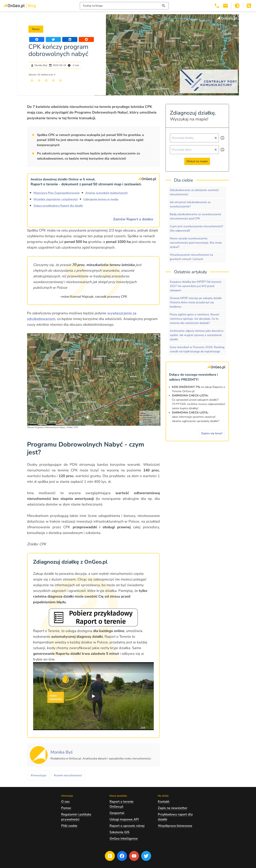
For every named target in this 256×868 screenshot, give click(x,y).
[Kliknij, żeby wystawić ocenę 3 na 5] (46, 80)
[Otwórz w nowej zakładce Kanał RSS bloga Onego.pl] (249, 6)
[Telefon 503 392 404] (217, 6)
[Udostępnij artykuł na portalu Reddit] (86, 39)
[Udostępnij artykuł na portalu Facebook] (37, 39)
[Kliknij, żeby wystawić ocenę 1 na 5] (32, 80)
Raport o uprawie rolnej (127, 826)
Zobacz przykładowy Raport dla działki (58, 206)
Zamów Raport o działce (133, 219)
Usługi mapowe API (124, 819)
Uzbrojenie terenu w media (101, 199)
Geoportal (117, 813)
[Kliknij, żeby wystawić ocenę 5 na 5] (60, 80)
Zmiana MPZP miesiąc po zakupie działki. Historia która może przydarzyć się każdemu (196, 302)
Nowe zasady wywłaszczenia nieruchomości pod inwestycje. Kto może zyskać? (196, 243)
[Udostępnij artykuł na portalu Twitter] (53, 39)
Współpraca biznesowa (175, 826)
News (36, 29)
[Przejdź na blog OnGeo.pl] (110, 856)
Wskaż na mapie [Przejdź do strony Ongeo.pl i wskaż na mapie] (197, 161)
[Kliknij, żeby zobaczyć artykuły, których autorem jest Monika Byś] (62, 752)
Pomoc (66, 808)
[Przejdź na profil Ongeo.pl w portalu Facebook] (122, 856)
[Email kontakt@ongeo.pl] (225, 6)
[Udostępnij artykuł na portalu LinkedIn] (70, 39)
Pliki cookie (69, 826)
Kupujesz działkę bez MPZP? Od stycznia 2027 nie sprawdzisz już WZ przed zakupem (196, 286)
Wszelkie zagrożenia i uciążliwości (56, 199)
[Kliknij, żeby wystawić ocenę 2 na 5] (39, 80)
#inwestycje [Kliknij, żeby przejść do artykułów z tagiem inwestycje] (39, 775)
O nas (65, 802)
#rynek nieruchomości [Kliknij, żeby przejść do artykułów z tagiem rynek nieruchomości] (68, 775)
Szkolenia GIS (119, 832)
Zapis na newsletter (173, 808)
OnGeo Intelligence (124, 839)
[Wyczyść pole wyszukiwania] (216, 138)
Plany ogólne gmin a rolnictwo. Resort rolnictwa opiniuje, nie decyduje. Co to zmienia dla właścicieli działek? (194, 319)
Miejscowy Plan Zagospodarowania (57, 193)
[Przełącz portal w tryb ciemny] (237, 6)
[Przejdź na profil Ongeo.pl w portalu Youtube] (134, 856)
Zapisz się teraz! (212, 433)
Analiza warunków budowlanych (106, 193)
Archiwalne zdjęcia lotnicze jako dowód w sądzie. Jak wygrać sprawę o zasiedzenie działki (197, 335)
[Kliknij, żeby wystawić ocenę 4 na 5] (53, 80)
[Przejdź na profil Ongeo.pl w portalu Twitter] (146, 856)
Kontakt (164, 802)
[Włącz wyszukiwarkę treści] (124, 6)
